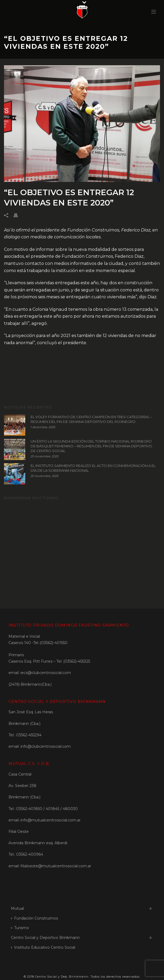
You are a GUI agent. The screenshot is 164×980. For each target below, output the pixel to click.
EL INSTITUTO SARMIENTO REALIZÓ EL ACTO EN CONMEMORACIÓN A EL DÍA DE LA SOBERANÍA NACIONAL (93, 468)
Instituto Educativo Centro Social (43, 947)
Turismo (20, 928)
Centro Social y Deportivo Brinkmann (45, 938)
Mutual (17, 908)
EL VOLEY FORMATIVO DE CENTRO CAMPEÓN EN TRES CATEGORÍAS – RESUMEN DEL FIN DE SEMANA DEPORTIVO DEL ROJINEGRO (91, 419)
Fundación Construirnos (34, 918)
